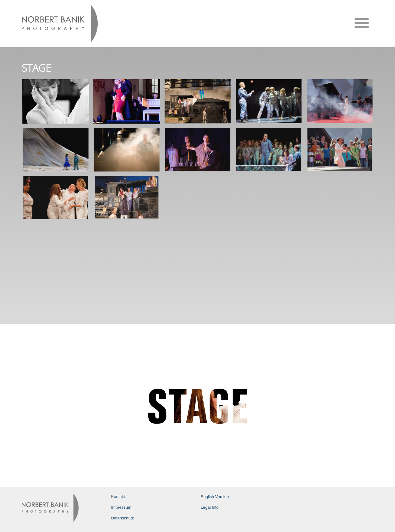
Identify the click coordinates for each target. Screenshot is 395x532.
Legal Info (210, 507)
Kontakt (118, 497)
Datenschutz (123, 518)
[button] (362, 23)
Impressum (121, 507)
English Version (215, 497)
